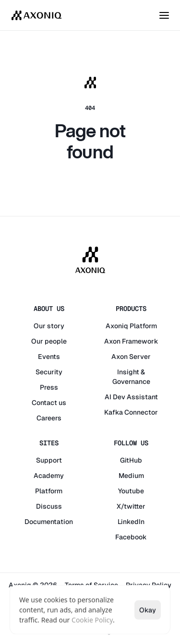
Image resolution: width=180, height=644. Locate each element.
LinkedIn (131, 522)
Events (49, 357)
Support (49, 460)
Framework (140, 341)
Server (140, 357)
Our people (49, 341)
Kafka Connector (131, 412)
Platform (143, 326)
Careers (49, 418)
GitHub (131, 460)
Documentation (49, 522)
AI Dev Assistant (131, 397)
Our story (49, 326)
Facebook (131, 537)
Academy (49, 476)
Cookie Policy (92, 620)
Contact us (49, 403)
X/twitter (131, 506)
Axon (112, 341)
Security (49, 372)
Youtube (131, 491)
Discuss (49, 506)
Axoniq (117, 326)
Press (49, 387)
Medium (131, 476)
